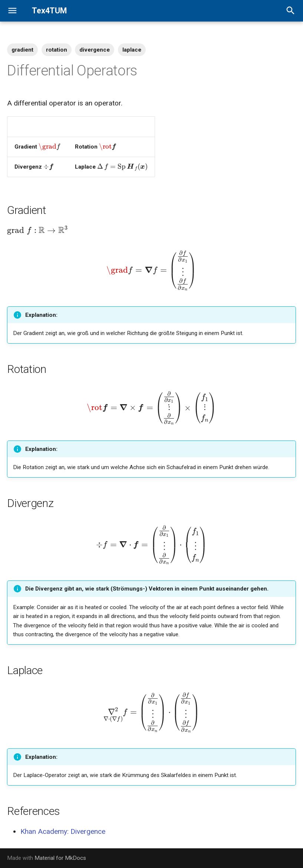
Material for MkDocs (60, 858)
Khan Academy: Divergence (63, 831)
